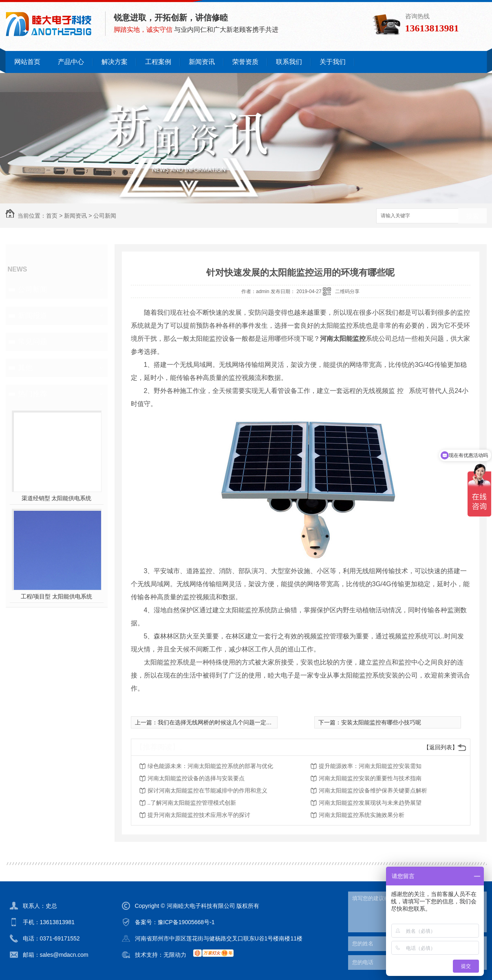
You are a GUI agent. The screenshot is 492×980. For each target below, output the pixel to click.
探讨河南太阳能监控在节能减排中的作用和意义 (207, 790)
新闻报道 (33, 316)
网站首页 (27, 62)
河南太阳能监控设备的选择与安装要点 (196, 778)
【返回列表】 (441, 747)
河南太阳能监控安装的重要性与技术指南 (370, 778)
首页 (52, 216)
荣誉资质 (245, 62)
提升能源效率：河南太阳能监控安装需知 (370, 766)
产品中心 (71, 62)
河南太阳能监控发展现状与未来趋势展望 (370, 803)
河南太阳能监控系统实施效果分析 (362, 815)
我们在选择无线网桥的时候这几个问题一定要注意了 (223, 722)
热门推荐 (33, 394)
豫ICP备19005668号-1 (186, 922)
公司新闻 (105, 216)
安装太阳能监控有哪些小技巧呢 (381, 722)
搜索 (472, 216)
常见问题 (33, 342)
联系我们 (289, 62)
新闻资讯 (202, 62)
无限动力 (175, 955)
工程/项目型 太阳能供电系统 (57, 596)
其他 (25, 368)
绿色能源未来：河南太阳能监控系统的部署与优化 (210, 766)
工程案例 (158, 62)
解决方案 (115, 62)
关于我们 (333, 62)
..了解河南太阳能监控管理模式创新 (192, 803)
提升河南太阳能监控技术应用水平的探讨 (199, 815)
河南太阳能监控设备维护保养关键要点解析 (373, 790)
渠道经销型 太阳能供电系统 (57, 498)
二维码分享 (347, 291)
